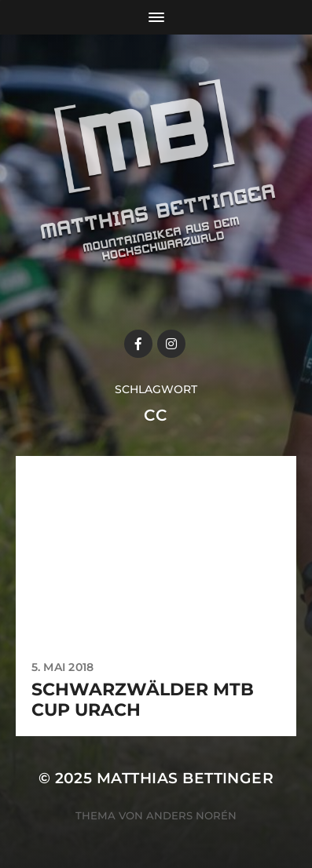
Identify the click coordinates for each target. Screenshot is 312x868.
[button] (33, 50)
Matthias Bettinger (185, 778)
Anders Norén (191, 815)
